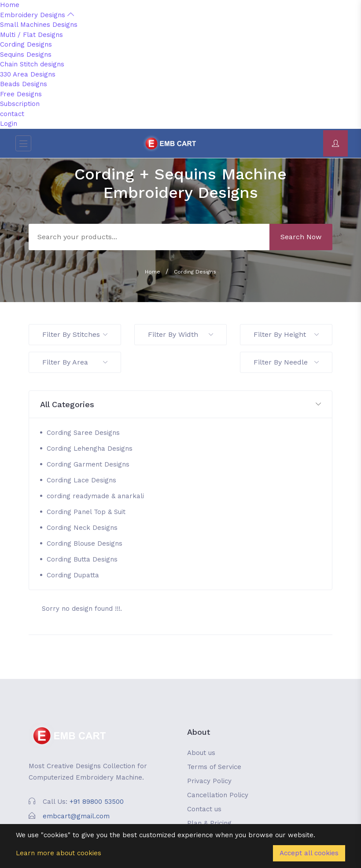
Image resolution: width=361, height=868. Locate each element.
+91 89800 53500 (97, 802)
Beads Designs (24, 84)
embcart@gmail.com (76, 816)
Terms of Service (214, 767)
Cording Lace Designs (81, 480)
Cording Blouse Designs (85, 543)
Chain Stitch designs (32, 64)
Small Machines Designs (39, 25)
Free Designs (21, 94)
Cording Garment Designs (88, 464)
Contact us (204, 809)
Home (10, 5)
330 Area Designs (28, 74)
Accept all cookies (309, 853)
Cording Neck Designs (82, 528)
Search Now (301, 237)
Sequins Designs (26, 55)
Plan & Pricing (209, 823)
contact (12, 114)
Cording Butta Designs (82, 559)
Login (9, 124)
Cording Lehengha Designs (90, 449)
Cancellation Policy (218, 795)
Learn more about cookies (59, 853)
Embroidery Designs (37, 15)
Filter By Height (286, 334)
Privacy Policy (209, 781)
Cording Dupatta (73, 575)
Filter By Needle (286, 362)
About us (201, 753)
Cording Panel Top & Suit (86, 512)
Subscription (20, 104)
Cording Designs (26, 44)
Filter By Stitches (75, 334)
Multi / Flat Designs (31, 35)
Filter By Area (75, 362)
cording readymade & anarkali (95, 496)
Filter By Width (180, 334)
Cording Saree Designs (83, 433)
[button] (180, 405)
